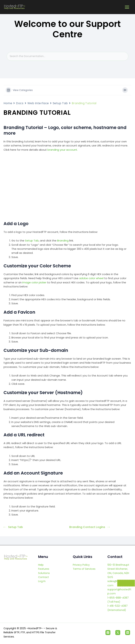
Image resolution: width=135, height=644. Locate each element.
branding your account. (63, 150)
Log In (42, 581)
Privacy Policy (81, 565)
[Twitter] (118, 633)
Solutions (44, 573)
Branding (63, 241)
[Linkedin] (128, 633)
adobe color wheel (91, 278)
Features (44, 569)
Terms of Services (84, 569)
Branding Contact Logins (89, 527)
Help (41, 565)
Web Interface (38, 103)
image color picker (34, 282)
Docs (20, 103)
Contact (44, 577)
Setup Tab (60, 103)
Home (8, 103)
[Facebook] (108, 633)
